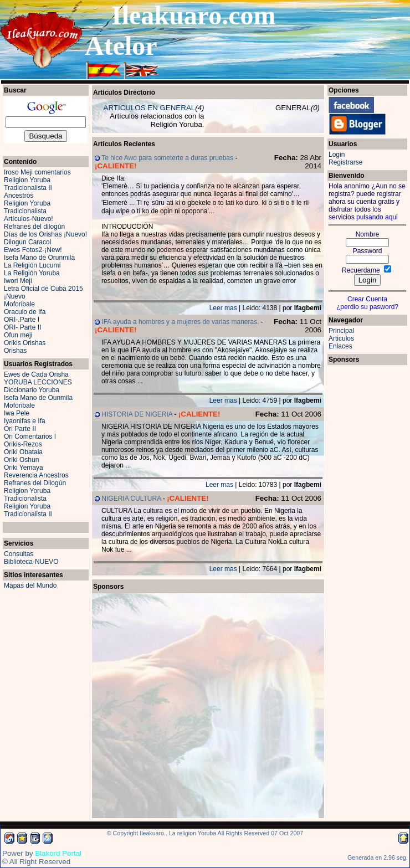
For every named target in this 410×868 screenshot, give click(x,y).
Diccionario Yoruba (32, 390)
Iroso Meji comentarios (37, 172)
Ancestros (19, 196)
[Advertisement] (151, 650)
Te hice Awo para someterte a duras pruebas (167, 158)
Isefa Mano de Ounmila (38, 398)
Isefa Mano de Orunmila (39, 258)
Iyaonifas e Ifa (25, 421)
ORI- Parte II (22, 327)
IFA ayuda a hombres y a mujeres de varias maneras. (180, 322)
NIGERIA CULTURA (131, 499)
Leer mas (223, 308)
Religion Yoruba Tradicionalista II (28, 184)
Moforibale (19, 304)
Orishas (15, 351)
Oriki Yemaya (24, 468)
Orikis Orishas (25, 343)
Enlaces (340, 346)
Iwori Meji (18, 281)
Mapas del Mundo (30, 585)
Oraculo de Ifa (25, 312)
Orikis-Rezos (23, 444)
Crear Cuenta (367, 299)
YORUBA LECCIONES (38, 382)
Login (337, 155)
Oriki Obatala (23, 452)
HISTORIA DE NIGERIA (137, 414)
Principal (341, 331)
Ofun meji (18, 335)
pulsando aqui (377, 217)
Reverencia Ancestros (36, 475)
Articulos (341, 338)
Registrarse (345, 162)
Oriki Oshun (21, 460)
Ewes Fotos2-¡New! (33, 250)
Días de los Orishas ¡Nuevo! (45, 234)
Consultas (19, 554)
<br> (367, 532)
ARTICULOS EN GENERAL (150, 108)
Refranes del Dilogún (35, 483)
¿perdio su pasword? (367, 307)
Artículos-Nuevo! (29, 219)
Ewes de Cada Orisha (36, 374)
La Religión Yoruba (32, 273)
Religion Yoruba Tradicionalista (27, 207)
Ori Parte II (20, 429)
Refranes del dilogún (34, 227)
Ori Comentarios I (30, 436)
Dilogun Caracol (27, 242)
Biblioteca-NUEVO (31, 562)
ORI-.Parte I (22, 320)
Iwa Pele (17, 413)
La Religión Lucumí (32, 265)
